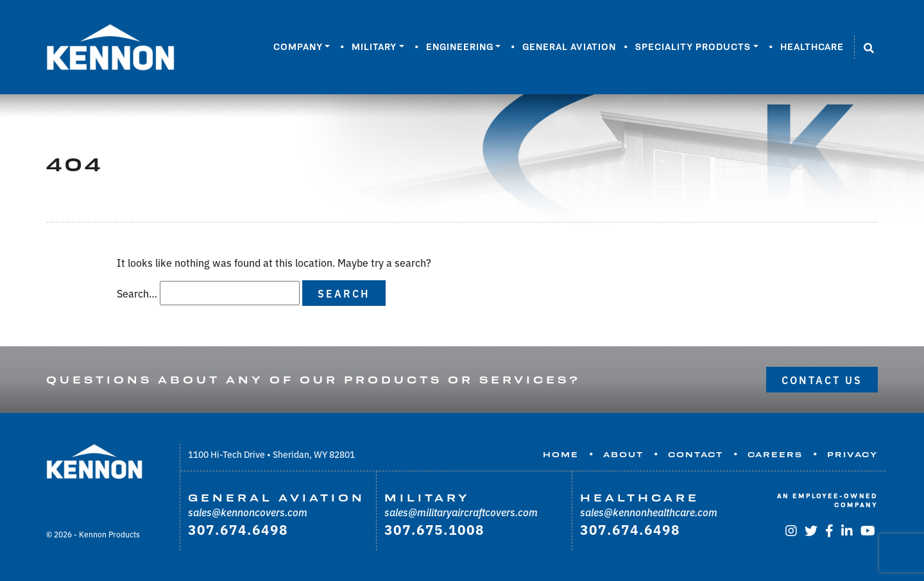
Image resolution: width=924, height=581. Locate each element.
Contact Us (822, 380)
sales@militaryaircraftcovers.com (461, 512)
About (623, 455)
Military (374, 47)
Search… (137, 293)
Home (561, 455)
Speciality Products (693, 47)
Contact (696, 455)
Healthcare (812, 47)
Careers (775, 455)
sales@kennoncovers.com (248, 512)
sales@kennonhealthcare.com (649, 512)
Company (298, 47)
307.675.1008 (434, 529)
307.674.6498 (238, 529)
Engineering (460, 47)
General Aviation (569, 47)
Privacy (852, 455)
